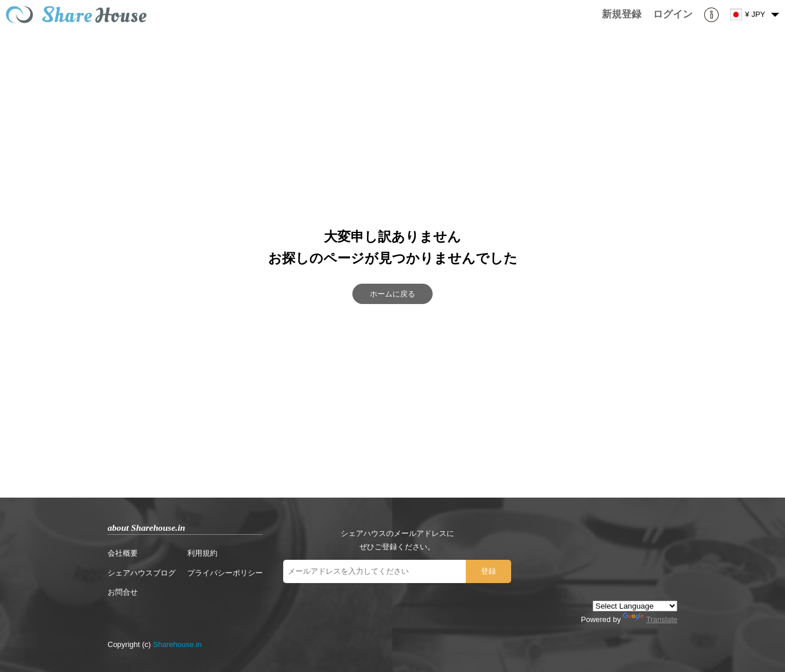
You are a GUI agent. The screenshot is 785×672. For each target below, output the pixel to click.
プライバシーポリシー (225, 573)
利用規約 (202, 553)
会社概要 (123, 553)
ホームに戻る (392, 294)
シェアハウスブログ (142, 573)
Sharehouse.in (177, 644)
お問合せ (123, 592)
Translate (650, 619)
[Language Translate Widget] (635, 606)
